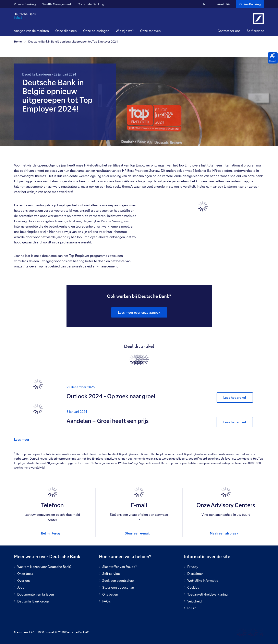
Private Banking (25, 4)
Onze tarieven (150, 31)
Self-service (255, 31)
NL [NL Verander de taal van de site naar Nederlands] (205, 4)
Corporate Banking (91, 4)
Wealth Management (57, 4)
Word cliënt (225, 4)
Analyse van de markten (31, 31)
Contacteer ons (229, 31)
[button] (66, 31)
